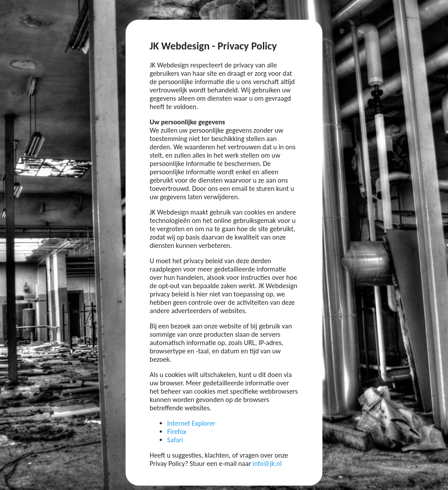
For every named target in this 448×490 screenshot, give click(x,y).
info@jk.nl (267, 464)
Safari (175, 440)
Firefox (177, 432)
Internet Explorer (191, 423)
